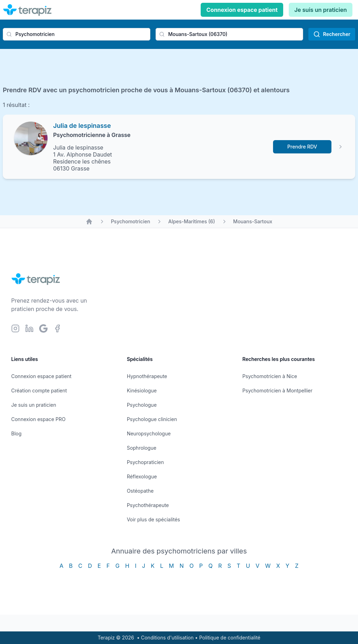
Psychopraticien (145, 462)
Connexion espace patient (242, 10)
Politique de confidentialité (230, 638)
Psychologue (142, 405)
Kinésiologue (142, 390)
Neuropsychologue (149, 433)
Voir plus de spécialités (153, 519)
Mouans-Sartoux (253, 221)
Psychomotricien (130, 221)
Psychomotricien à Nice (270, 376)
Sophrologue (142, 448)
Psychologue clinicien (152, 419)
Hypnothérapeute (147, 376)
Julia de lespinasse (82, 126)
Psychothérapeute (148, 505)
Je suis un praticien (321, 10)
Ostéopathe (140, 491)
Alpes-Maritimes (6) (192, 221)
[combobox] (77, 34)
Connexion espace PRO (38, 419)
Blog (16, 433)
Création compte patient (39, 390)
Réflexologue (142, 476)
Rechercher (332, 34)
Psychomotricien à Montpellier (277, 390)
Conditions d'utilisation (167, 638)
